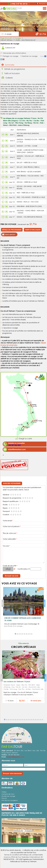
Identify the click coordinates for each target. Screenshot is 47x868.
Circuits (4, 798)
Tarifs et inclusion (11, 73)
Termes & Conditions (12, 855)
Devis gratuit (8, 234)
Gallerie (7, 78)
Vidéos (4, 792)
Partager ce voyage (10, 56)
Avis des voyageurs (12, 483)
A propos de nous (8, 794)
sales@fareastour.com (17, 449)
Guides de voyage (8, 796)
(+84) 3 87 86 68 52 (19, 4)
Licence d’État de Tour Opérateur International (22, 857)
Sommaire (8, 65)
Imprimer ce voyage (30, 56)
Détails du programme (13, 69)
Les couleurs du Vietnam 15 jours (17, 681)
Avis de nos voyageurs (10, 800)
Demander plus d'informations (15, 53)
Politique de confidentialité (32, 855)
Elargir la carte (25, 438)
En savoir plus (36, 701)
